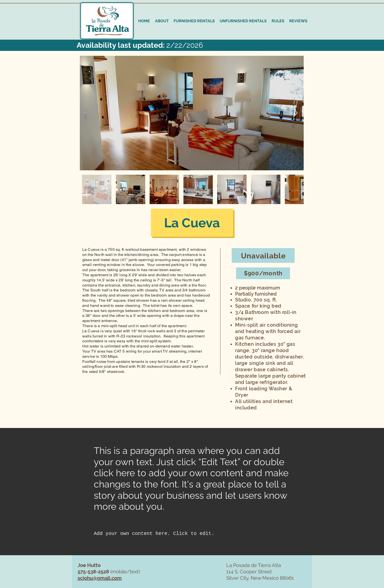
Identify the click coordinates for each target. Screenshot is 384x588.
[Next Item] (295, 113)
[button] (194, 21)
